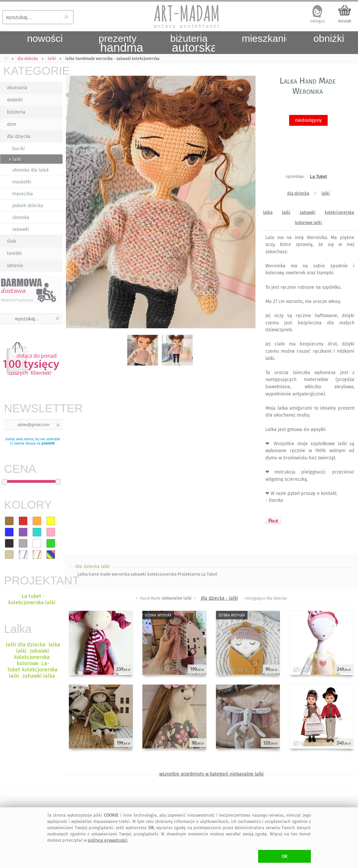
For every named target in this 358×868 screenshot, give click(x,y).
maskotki (22, 182)
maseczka (23, 194)
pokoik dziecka (28, 206)
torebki (14, 253)
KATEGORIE (33, 71)
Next (245, 203)
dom (12, 124)
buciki (18, 149)
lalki (326, 193)
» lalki (15, 159)
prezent (48, 443)
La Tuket (318, 176)
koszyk (345, 21)
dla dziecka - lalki (219, 598)
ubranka (21, 217)
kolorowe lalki (309, 222)
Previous (75, 203)
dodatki (15, 100)
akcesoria (17, 88)
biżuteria (16, 112)
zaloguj (317, 21)
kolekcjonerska (339, 212)
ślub (11, 241)
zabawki (21, 229)
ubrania (15, 266)
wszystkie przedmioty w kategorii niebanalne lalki (211, 774)
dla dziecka (19, 136)
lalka (268, 212)
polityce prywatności (108, 840)
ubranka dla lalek (30, 170)
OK (285, 856)
